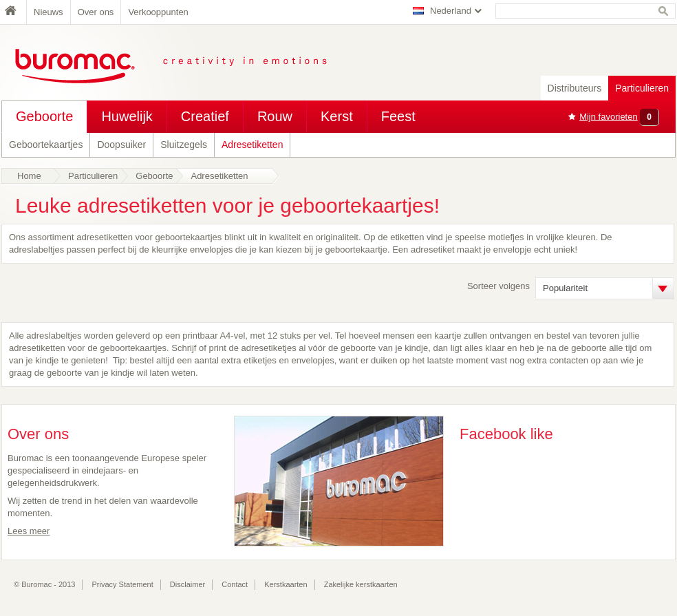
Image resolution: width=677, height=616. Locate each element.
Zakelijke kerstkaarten (361, 584)
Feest (398, 116)
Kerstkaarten (286, 584)
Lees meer (29, 531)
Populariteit (565, 288)
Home (14, 12)
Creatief (205, 116)
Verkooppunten (158, 12)
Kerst (337, 116)
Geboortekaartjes (46, 145)
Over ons (96, 12)
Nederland (451, 11)
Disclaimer (187, 584)
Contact (235, 584)
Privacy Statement (123, 584)
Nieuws (49, 12)
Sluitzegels (184, 145)
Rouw (275, 116)
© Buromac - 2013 (44, 584)
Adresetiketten (252, 145)
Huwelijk (127, 116)
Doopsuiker (121, 145)
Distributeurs (575, 88)
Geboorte (44, 116)
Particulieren (642, 88)
